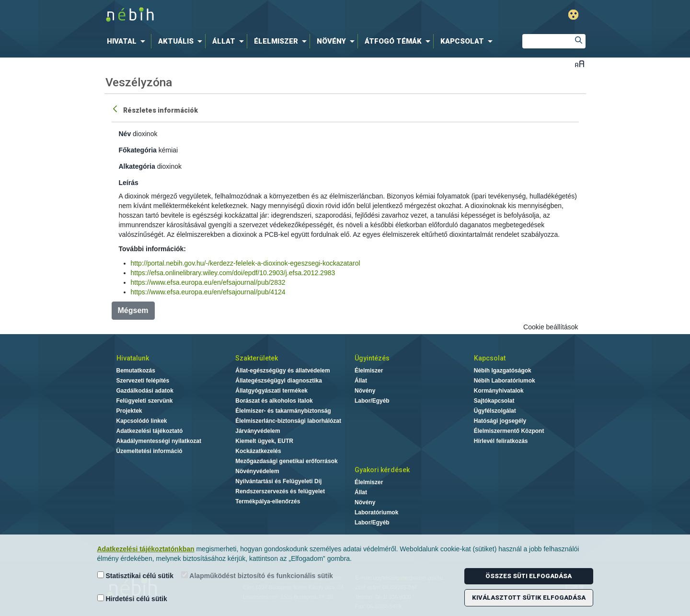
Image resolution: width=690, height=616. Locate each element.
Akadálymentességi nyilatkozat (159, 441)
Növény (365, 391)
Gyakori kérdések (382, 470)
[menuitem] (128, 41)
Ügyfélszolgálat (495, 411)
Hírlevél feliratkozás (501, 441)
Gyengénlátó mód (573, 15)
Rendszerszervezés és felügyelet (280, 491)
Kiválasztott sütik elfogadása (529, 598)
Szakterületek (257, 358)
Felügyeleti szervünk (145, 401)
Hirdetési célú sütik (132, 599)
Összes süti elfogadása (529, 576)
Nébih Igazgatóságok (503, 371)
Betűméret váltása (580, 64)
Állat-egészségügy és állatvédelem (282, 371)
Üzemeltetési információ (149, 451)
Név (125, 134)
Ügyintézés (372, 358)
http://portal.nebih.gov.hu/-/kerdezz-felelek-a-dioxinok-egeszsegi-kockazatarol (246, 263)
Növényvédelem (257, 471)
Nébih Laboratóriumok (505, 381)
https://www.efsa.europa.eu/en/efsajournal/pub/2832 (208, 282)
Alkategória (137, 166)
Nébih (243, 15)
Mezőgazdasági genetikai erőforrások (286, 461)
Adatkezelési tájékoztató (150, 431)
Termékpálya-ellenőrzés (268, 501)
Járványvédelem (258, 431)
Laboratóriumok (376, 512)
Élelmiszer (369, 371)
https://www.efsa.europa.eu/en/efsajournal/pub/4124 (208, 292)
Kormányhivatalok (499, 391)
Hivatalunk (133, 358)
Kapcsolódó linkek (142, 421)
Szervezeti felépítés (143, 381)
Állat (361, 381)
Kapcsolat (490, 358)
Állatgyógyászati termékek (271, 391)
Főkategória (138, 150)
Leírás (129, 183)
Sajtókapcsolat (494, 401)
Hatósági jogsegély (500, 421)
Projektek (129, 411)
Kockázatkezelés (258, 451)
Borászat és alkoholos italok (274, 401)
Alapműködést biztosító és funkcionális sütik (257, 575)
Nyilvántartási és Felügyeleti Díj (278, 481)
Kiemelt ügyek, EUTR (264, 441)
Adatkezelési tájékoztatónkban (146, 549)
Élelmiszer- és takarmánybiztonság (283, 411)
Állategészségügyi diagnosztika (279, 381)
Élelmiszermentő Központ (509, 431)
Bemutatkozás (136, 371)
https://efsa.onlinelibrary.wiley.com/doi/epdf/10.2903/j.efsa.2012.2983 (233, 273)
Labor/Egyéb (372, 401)
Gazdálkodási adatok (145, 391)
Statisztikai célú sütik (136, 575)
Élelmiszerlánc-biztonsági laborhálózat (288, 421)
